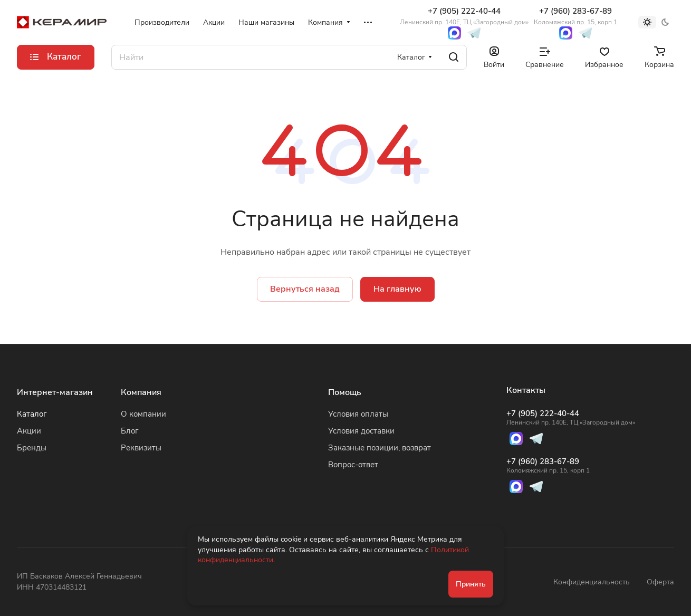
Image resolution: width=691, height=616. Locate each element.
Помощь (345, 392)
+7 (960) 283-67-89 (575, 16)
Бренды (32, 448)
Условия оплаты (358, 414)
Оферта (660, 582)
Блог (130, 431)
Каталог (32, 414)
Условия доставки (361, 431)
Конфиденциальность (592, 582)
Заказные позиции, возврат (380, 448)
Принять (471, 584)
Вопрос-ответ (353, 465)
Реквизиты (141, 448)
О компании (143, 414)
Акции (29, 431)
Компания (141, 392)
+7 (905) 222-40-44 (464, 16)
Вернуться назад (305, 289)
